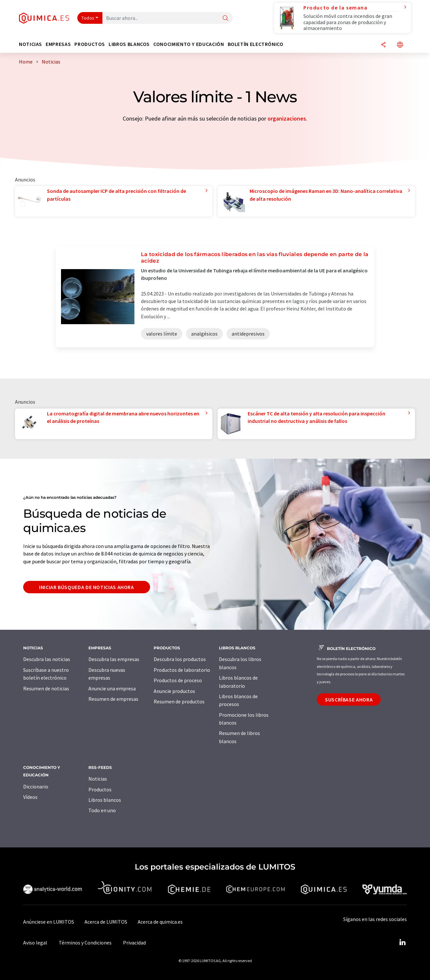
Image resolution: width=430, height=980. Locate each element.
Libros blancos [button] (129, 44)
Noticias (98, 779)
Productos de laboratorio (182, 670)
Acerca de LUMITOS (106, 922)
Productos (100, 789)
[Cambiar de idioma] (400, 45)
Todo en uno (102, 810)
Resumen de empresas (113, 699)
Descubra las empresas (114, 659)
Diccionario (36, 786)
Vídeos (30, 797)
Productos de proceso (178, 680)
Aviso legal (35, 943)
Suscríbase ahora (349, 699)
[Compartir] (383, 45)
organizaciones (287, 118)
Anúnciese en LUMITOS (49, 922)
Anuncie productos (174, 691)
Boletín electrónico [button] (256, 44)
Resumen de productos (179, 701)
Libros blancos (105, 800)
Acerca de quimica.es (160, 922)
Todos (88, 18)
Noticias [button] (31, 44)
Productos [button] (90, 44)
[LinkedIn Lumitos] (402, 943)
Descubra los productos (180, 659)
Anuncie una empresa (112, 688)
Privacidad (134, 943)
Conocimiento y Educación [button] (189, 44)
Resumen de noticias (46, 688)
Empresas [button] (58, 44)
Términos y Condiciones (85, 943)
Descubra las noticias (47, 659)
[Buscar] (225, 18)
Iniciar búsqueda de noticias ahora (87, 587)
